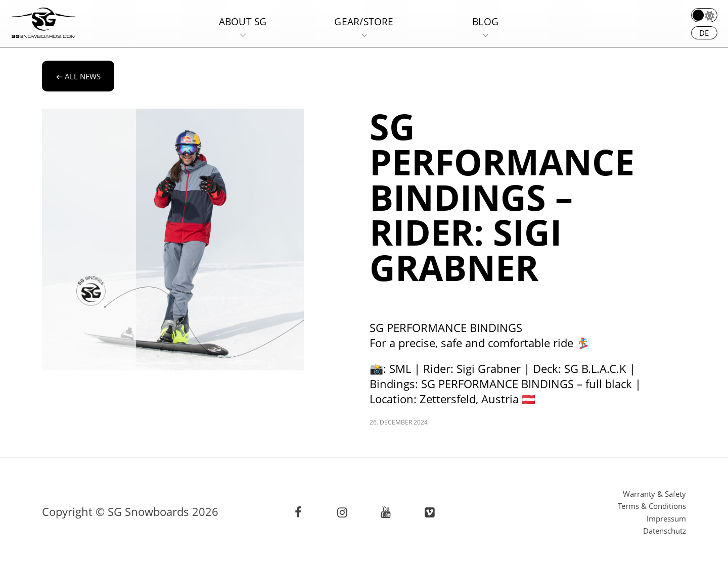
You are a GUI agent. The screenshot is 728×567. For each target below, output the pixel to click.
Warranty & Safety (654, 494)
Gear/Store (364, 21)
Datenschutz (665, 531)
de (704, 33)
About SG (243, 21)
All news (78, 76)
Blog (485, 21)
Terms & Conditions (652, 506)
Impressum (666, 518)
